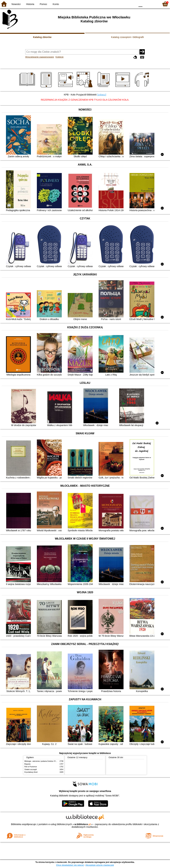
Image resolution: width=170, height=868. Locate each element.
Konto (56, 4)
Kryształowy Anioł (31, 772)
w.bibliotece (83, 824)
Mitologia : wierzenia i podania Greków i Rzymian (43, 761)
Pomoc (43, 4)
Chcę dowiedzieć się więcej (70, 865)
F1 (146, 4)
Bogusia (27, 764)
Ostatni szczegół (31, 769)
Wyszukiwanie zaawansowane (40, 57)
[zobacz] (102, 95)
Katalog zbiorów (42, 37)
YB (126, 4)
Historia (30, 4)
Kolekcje (59, 57)
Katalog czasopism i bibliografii (127, 37)
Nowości (16, 4)
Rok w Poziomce (31, 767)
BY (133, 4)
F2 (154, 4)
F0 (140, 4)
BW (119, 4)
